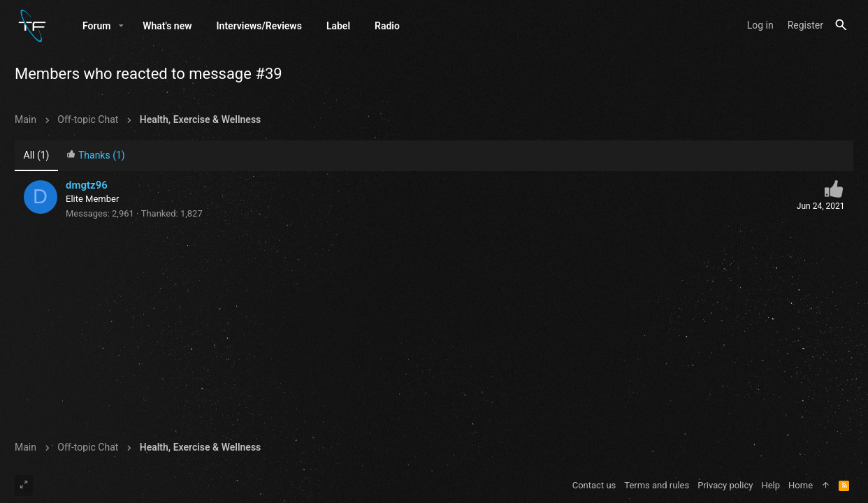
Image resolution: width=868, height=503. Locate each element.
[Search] (841, 25)
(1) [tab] (37, 156)
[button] (121, 26)
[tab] (96, 157)
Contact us (594, 485)
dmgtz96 (87, 186)
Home (801, 485)
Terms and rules (657, 485)
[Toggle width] (24, 486)
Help (771, 485)
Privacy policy (725, 485)
